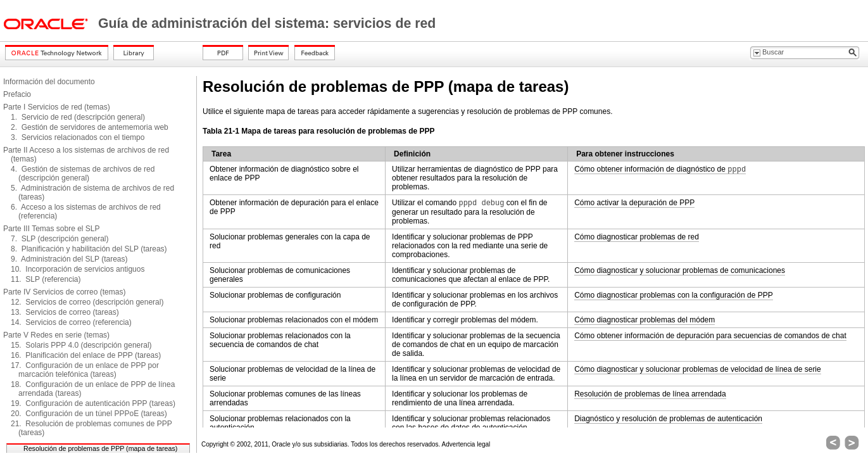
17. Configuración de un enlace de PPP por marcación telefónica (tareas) (85, 370)
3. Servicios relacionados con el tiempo (78, 137)
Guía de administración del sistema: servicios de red (267, 23)
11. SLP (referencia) (46, 279)
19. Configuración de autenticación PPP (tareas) (93, 403)
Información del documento (49, 82)
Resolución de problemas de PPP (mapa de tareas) (100, 448)
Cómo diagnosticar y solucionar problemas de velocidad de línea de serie (698, 369)
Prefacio (17, 94)
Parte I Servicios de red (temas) (57, 107)
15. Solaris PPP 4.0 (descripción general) (81, 345)
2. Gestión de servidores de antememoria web (90, 127)
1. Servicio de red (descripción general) (78, 117)
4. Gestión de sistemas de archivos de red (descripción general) (83, 174)
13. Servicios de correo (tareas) (65, 312)
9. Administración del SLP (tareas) (69, 259)
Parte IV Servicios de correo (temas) (64, 292)
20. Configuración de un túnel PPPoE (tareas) (89, 414)
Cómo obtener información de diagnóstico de (660, 169)
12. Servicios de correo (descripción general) (87, 302)
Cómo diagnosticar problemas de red (637, 237)
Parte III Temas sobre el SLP (52, 229)
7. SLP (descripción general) (60, 239)
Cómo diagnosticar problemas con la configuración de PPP (674, 295)
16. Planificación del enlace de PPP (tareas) (86, 355)
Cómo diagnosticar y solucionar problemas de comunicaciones (680, 270)
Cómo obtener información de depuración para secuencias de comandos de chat (710, 336)
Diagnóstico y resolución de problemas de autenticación (668, 419)
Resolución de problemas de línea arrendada (650, 394)
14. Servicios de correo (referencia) (71, 322)
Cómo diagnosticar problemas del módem (645, 320)
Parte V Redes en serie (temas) (56, 335)
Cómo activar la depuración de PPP (634, 203)
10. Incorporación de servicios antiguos (78, 269)
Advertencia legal (466, 444)
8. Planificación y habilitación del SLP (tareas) (89, 249)
